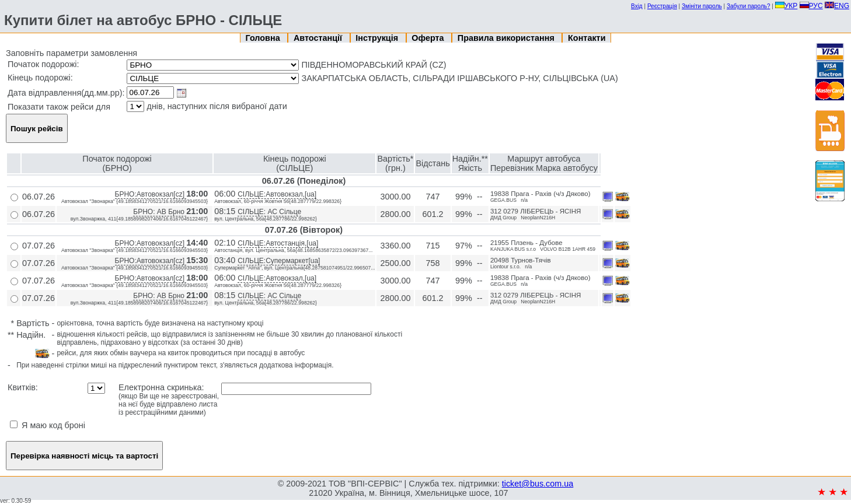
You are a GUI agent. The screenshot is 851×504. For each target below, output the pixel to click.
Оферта (429, 38)
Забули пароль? (749, 6)
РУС (811, 6)
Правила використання (507, 38)
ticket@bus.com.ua (538, 484)
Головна (264, 38)
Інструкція (378, 38)
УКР (787, 6)
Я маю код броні (48, 425)
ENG (837, 6)
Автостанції (319, 38)
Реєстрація (662, 6)
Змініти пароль (702, 6)
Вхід (637, 6)
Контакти (587, 38)
